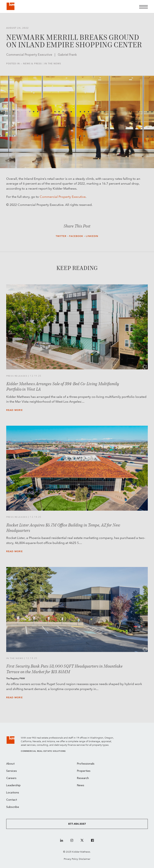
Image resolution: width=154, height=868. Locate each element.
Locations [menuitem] (13, 793)
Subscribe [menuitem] (13, 807)
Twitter (61, 236)
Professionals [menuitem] (86, 764)
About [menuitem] (10, 764)
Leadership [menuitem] (13, 786)
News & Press (32, 64)
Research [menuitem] (83, 778)
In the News (53, 64)
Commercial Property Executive (63, 197)
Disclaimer (85, 859)
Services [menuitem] (12, 771)
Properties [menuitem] (84, 771)
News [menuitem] (81, 786)
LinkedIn (92, 236)
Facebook (76, 236)
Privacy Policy (71, 859)
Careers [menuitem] (11, 778)
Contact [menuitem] (12, 800)
